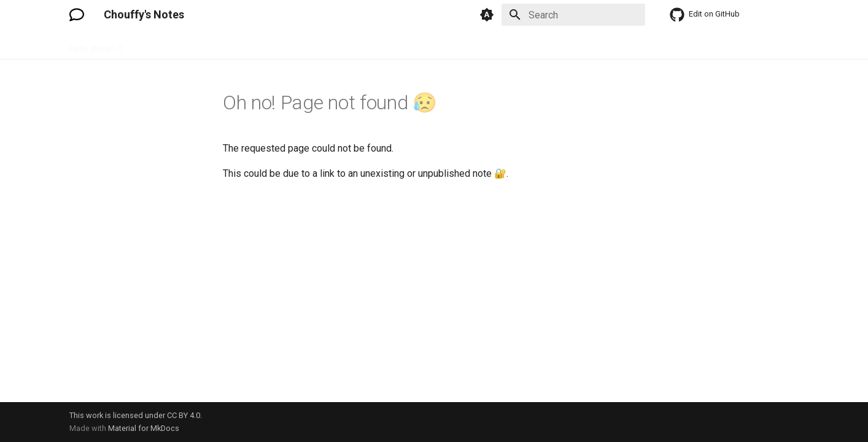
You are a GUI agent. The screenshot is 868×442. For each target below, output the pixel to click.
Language (308, 45)
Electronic (159, 45)
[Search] (573, 15)
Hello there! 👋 (97, 45)
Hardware (212, 45)
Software (361, 45)
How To (260, 45)
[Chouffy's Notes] (77, 15)
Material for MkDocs (144, 428)
